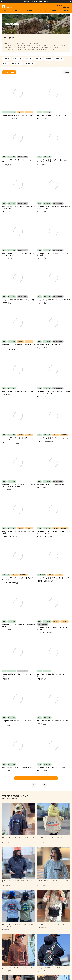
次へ (36, 778)
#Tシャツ (59, 59)
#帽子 (6, 63)
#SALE (48, 59)
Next (70, 2)
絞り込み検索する (9, 72)
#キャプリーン (17, 63)
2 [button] (34, 785)
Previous (2, 2)
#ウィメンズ (17, 59)
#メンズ (6, 59)
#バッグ (39, 59)
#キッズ (29, 59)
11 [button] (45, 785)
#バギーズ (30, 63)
